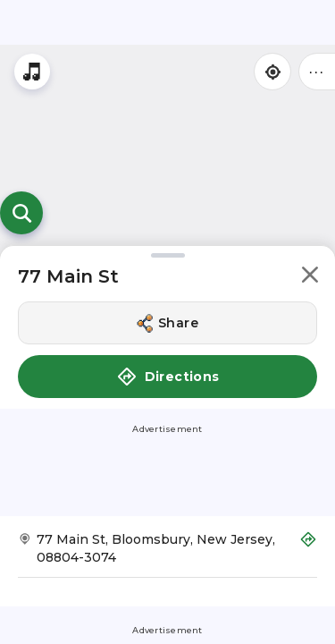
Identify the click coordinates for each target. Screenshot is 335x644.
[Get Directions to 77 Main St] (167, 554)
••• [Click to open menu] (317, 71)
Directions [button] (168, 377)
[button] (310, 278)
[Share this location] (167, 323)
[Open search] (21, 213)
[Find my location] (272, 72)
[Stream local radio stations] (32, 72)
